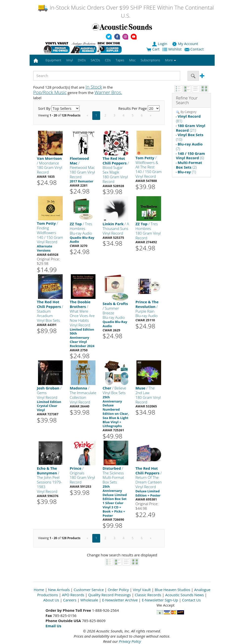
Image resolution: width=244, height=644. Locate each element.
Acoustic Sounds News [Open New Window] (184, 595)
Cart (153, 49)
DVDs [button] (82, 60)
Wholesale (89, 600)
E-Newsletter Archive (120, 600)
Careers (70, 600)
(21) (191, 128)
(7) (189, 146)
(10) (190, 137)
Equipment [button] (53, 60)
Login (160, 44)
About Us (51, 600)
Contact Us (191, 600)
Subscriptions (150, 60)
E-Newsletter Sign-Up (160, 600)
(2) (189, 165)
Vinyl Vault (142, 590)
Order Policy (118, 590)
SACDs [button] (95, 60)
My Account (185, 44)
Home (39, 590)
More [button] (170, 60)
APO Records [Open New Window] (73, 595)
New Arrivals (59, 590)
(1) (187, 172)
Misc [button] (132, 60)
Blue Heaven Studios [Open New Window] (172, 590)
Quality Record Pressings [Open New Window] (110, 595)
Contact (195, 49)
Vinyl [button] (69, 60)
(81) (188, 119)
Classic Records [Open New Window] (148, 595)
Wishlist (172, 49)
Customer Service (89, 590)
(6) (190, 156)
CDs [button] (108, 60)
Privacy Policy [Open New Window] (130, 641)
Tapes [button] (120, 60)
